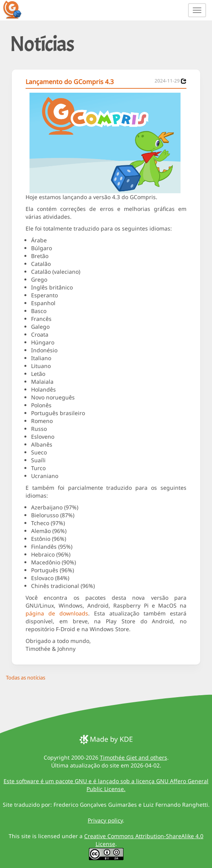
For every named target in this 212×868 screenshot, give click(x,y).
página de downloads (57, 613)
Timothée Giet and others (134, 757)
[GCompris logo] (17, 9)
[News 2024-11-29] (184, 81)
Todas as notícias (26, 678)
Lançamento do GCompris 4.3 (70, 82)
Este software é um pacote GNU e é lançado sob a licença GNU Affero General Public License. (106, 785)
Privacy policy (105, 820)
